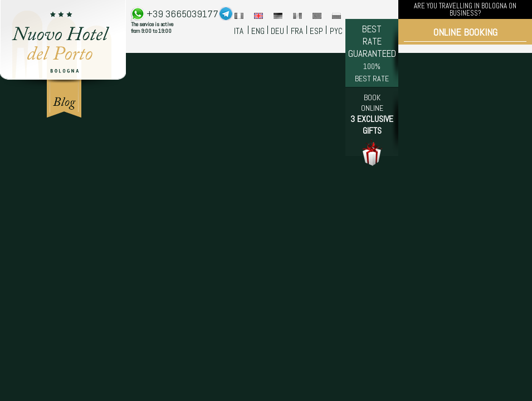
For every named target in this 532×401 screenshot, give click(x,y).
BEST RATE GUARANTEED (372, 53)
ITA (239, 31)
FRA (297, 31)
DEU (277, 31)
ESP (316, 31)
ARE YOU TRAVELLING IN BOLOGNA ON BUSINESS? (465, 9)
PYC (336, 31)
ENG (258, 31)
